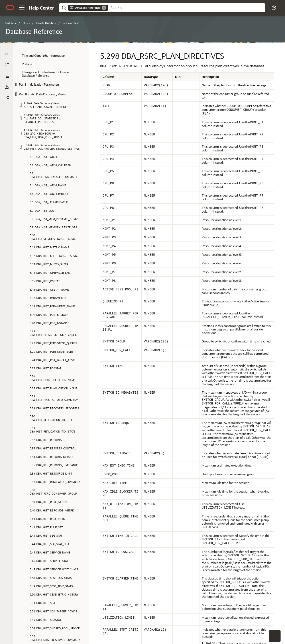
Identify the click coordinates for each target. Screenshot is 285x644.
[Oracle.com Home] (10, 8)
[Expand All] (7, 65)
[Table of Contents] (7, 54)
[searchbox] (186, 8)
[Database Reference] (7, 76)
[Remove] (104, 8)
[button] (22, 8)
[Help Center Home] (41, 8)
